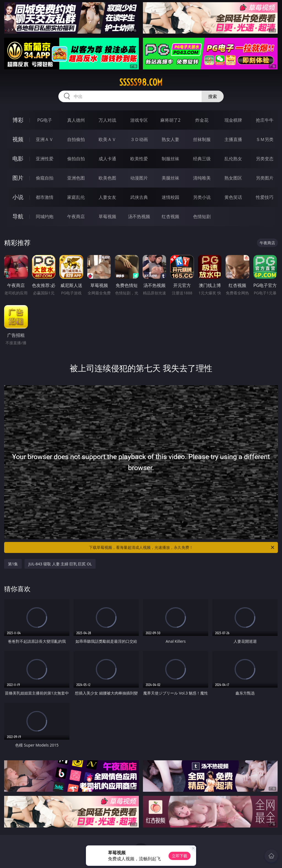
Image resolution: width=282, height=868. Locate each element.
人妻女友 (107, 197)
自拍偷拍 (76, 139)
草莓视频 (107, 216)
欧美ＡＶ (107, 139)
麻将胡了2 (170, 120)
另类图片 (265, 178)
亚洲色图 (76, 178)
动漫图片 (139, 178)
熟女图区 (233, 178)
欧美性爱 (139, 159)
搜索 (213, 96)
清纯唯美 (202, 178)
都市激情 (45, 197)
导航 (18, 216)
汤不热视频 (139, 216)
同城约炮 (45, 216)
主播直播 (233, 139)
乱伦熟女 (233, 159)
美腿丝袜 (170, 178)
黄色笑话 (233, 197)
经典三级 (202, 159)
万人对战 (107, 120)
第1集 (13, 564)
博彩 (18, 120)
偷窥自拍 (45, 178)
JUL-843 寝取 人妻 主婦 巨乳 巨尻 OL (60, 564)
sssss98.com (141, 82)
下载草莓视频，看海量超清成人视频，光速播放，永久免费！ (182, 547)
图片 (18, 178)
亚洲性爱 (45, 159)
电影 (18, 158)
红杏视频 (170, 216)
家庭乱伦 (76, 197)
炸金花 (202, 120)
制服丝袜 (170, 159)
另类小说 (202, 197)
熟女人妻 (170, 139)
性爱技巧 (265, 197)
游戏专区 (139, 120)
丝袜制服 (202, 139)
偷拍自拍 (76, 159)
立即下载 (180, 856)
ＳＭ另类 (265, 139)
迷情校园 (170, 197)
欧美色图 (107, 178)
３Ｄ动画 (139, 139)
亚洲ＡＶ (45, 139)
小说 (18, 197)
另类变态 (265, 159)
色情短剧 (202, 216)
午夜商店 (76, 216)
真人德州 (76, 120)
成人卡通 (107, 159)
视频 (18, 139)
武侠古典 (139, 197)
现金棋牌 (233, 120)
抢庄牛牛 (265, 120)
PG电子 (44, 120)
